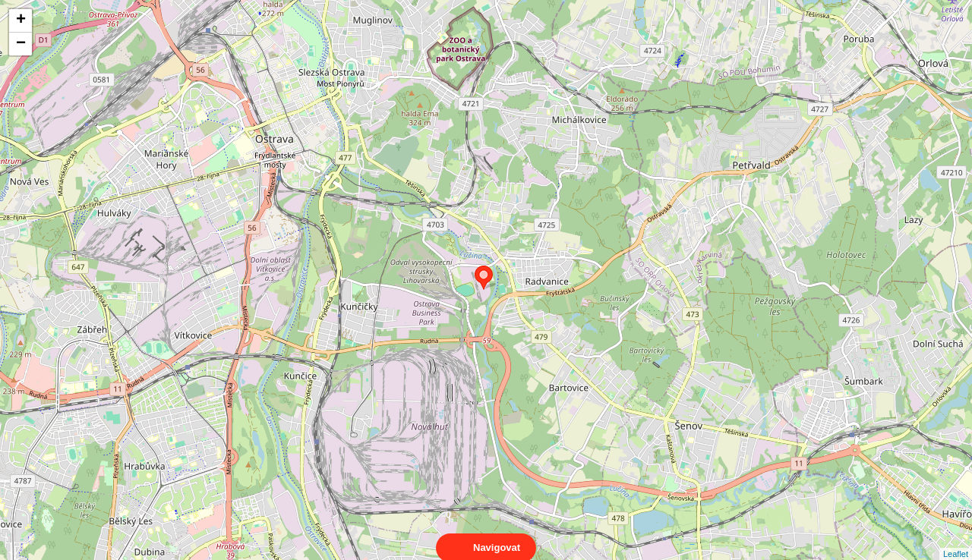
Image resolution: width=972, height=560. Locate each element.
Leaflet (956, 540)
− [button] (21, 44)
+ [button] (21, 20)
